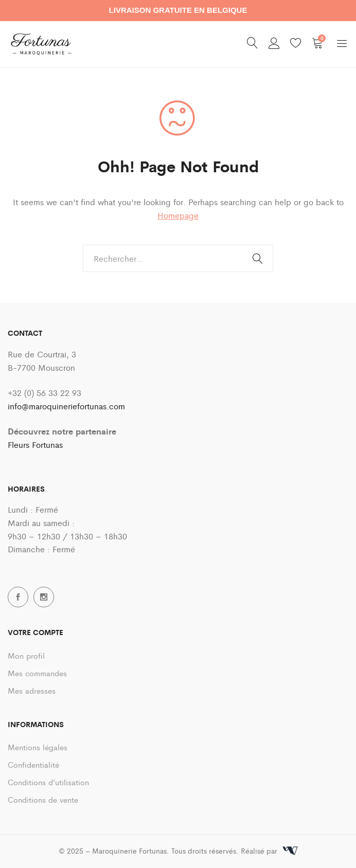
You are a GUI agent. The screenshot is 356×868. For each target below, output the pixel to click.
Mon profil (26, 655)
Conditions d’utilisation (48, 782)
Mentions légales (38, 747)
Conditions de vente (43, 799)
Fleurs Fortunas (35, 445)
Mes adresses (32, 690)
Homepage (178, 215)
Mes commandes (37, 673)
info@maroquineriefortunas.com (66, 406)
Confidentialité (33, 764)
